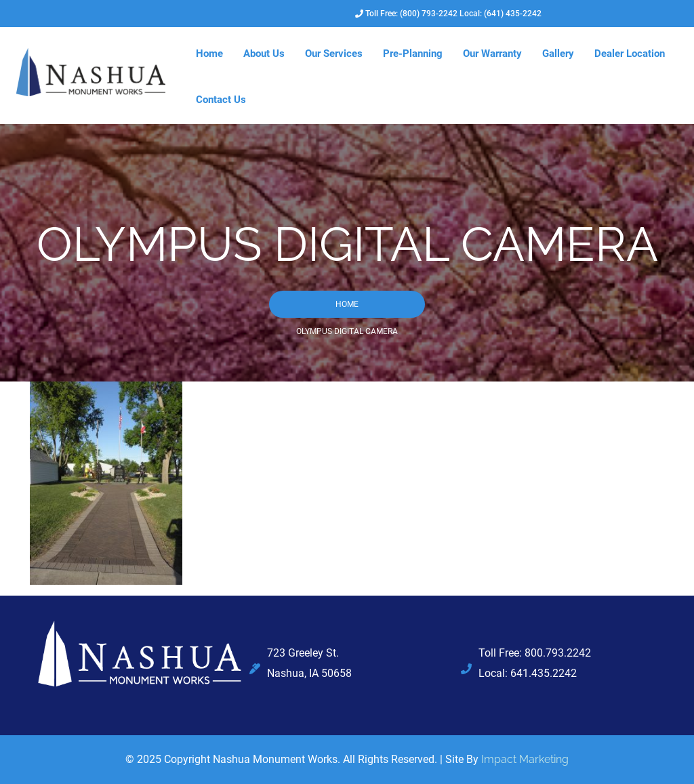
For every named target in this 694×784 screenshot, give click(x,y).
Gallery (558, 54)
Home (209, 54)
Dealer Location (630, 54)
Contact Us (221, 100)
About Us (264, 54)
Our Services (334, 54)
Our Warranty (492, 54)
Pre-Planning (413, 54)
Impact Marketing (525, 759)
